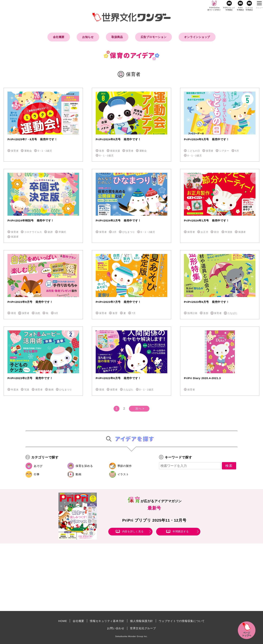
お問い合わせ (116, 628)
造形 (102, 151)
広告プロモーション (154, 37)
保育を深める (84, 466)
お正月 (204, 232)
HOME (63, 621)
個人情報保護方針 (142, 621)
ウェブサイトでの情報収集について (182, 621)
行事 (37, 474)
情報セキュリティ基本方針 (107, 621)
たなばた (233, 313)
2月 (115, 232)
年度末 (15, 390)
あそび (38, 466)
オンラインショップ (197, 37)
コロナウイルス (33, 232)
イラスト (123, 474)
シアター (224, 151)
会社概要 (59, 37)
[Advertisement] (100, 577)
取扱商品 (117, 37)
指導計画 (192, 313)
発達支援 (115, 151)
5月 (237, 151)
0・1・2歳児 (45, 151)
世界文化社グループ (143, 628)
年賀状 (229, 232)
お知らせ (88, 37)
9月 (56, 313)
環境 (14, 313)
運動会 (28, 151)
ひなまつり (129, 232)
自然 (38, 313)
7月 (134, 313)
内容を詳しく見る (133, 531)
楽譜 (50, 232)
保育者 (15, 151)
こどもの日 (194, 151)
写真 (27, 390)
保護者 (15, 237)
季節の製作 (125, 466)
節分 (217, 232)
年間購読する (181, 531)
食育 (115, 313)
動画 (51, 390)
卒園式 (62, 232)
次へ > (140, 409)
